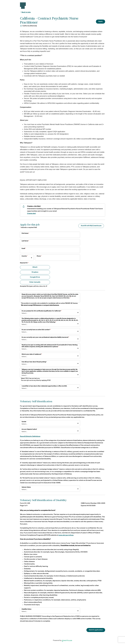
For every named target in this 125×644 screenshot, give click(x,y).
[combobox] (22, 259)
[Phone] (58, 259)
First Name (25, 233)
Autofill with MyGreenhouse (91, 226)
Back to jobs (25, 12)
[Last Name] (50, 244)
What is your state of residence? (32, 354)
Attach (35, 267)
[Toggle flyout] (31, 258)
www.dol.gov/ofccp (66, 535)
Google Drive (35, 277)
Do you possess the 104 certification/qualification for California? (42, 311)
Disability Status (26, 609)
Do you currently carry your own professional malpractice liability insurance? (45, 337)
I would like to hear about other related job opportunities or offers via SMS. (44, 386)
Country (24, 256)
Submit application (96, 630)
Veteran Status (26, 487)
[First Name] (50, 236)
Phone (39, 256)
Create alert (31, 214)
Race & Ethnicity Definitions (30, 437)
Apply (101, 22)
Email (24, 249)
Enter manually (35, 282)
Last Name (25, 241)
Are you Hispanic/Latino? (29, 429)
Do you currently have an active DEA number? (36, 330)
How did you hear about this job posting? (34, 362)
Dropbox (35, 272)
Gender (24, 422)
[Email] (50, 251)
